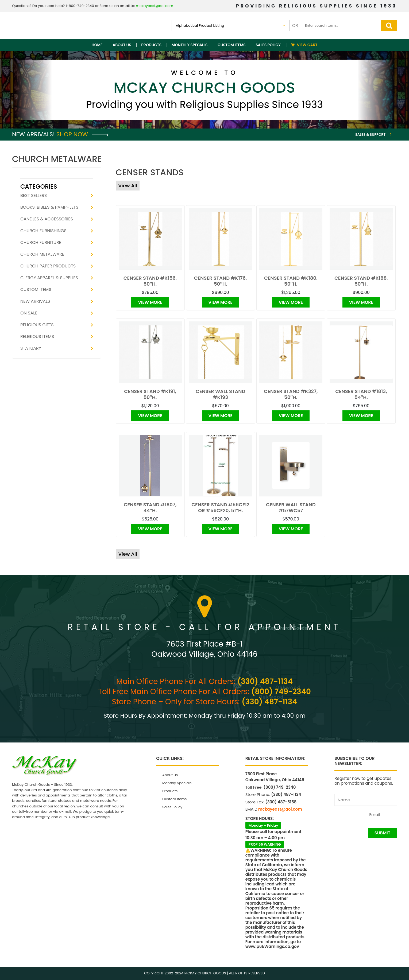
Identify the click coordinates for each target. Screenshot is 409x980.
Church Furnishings (43, 231)
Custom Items (232, 45)
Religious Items (37, 337)
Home (97, 45)
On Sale (29, 313)
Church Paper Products (48, 266)
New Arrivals (35, 301)
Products (151, 45)
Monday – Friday (263, 825)
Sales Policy (268, 45)
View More (150, 302)
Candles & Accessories (47, 219)
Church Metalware (42, 254)
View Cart (307, 45)
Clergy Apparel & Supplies (49, 278)
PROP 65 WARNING (265, 844)
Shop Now (82, 134)
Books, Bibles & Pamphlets (49, 207)
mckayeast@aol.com (155, 6)
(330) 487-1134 (265, 681)
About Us (122, 45)
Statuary (31, 348)
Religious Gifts (37, 325)
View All (128, 186)
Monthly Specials (190, 45)
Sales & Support (370, 135)
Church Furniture (41, 242)
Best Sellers (34, 195)
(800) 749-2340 (281, 692)
